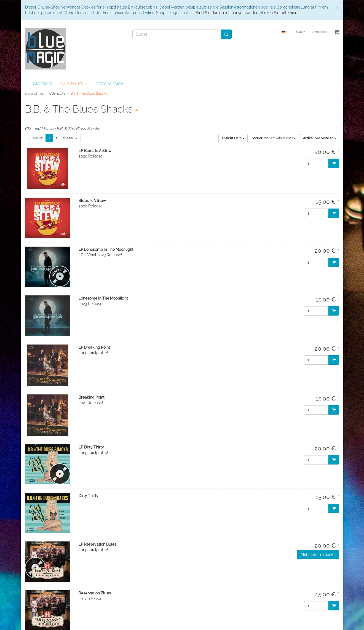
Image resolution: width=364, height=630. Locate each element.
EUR (300, 32)
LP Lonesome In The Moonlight (106, 249)
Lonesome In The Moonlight (103, 298)
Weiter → (70, 138)
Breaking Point (92, 397)
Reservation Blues (95, 593)
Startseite (43, 83)
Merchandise (109, 83)
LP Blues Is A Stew (95, 151)
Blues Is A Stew (92, 201)
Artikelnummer (274, 138)
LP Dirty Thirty (91, 447)
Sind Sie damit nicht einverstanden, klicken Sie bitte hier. (246, 13)
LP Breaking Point (94, 347)
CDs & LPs (74, 83)
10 (320, 138)
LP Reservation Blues (97, 544)
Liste (233, 138)
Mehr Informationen (318, 554)
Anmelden (321, 32)
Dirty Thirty (89, 496)
